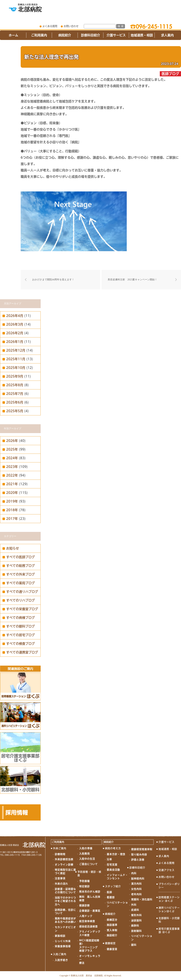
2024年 (12, 458)
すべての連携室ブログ (22, 652)
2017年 (12, 519)
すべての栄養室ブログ (22, 609)
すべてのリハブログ (21, 600)
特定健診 (84, 886)
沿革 (109, 859)
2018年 (12, 510)
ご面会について (88, 864)
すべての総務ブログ (21, 566)
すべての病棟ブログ (21, 618)
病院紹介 (65, 35)
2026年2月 (15, 333)
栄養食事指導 (63, 946)
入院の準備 (86, 848)
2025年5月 (15, 411)
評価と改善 (138, 860)
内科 (134, 873)
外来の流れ (61, 884)
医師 (109, 892)
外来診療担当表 (64, 859)
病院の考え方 (113, 848)
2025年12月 (16, 350)
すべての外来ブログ (21, 574)
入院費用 (84, 854)
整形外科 (136, 915)
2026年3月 (15, 324)
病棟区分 (112, 920)
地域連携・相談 (142, 35)
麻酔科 (135, 926)
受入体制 (112, 930)
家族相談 (60, 936)
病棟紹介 (110, 914)
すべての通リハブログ (22, 592)
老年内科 (136, 894)
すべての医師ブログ (21, 557)
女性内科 (136, 889)
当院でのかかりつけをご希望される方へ (65, 901)
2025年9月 (15, 376)
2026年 (12, 441)
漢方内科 (136, 884)
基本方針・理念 (116, 854)
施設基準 (112, 925)
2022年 (12, 475)
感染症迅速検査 (88, 926)
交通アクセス (167, 870)
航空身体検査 (87, 921)
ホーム (13, 35)
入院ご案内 (60, 954)
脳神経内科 (138, 879)
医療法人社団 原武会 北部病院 (87, 976)
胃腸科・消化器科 (142, 899)
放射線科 (136, 931)
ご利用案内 (39, 35)
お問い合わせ (71, 26)
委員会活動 (113, 870)
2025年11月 (16, 359)
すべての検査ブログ (21, 644)
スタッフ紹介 (113, 886)
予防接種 (84, 881)
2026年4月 (15, 316)
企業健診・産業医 (90, 911)
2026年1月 (15, 342)
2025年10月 (16, 368)
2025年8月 (15, 385)
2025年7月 (15, 394)
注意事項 (60, 878)
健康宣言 (112, 949)
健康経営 (110, 943)
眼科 (134, 945)
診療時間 (60, 854)
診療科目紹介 (90, 35)
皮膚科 (135, 910)
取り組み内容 (139, 854)
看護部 (111, 897)
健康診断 (84, 905)
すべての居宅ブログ (21, 635)
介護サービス (116, 35)
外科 (134, 905)
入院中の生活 (87, 859)
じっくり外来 (63, 941)
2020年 (12, 493)
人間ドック (86, 916)
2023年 (12, 467)
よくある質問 (50, 26)
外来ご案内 (60, 848)
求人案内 (167, 35)
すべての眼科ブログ (21, 626)
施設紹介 (112, 935)
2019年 (12, 501)
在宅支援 (112, 865)
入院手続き (61, 960)
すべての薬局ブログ (21, 583)
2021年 (12, 484)
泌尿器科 (136, 920)
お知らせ (13, 548)
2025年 (12, 449)
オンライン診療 (64, 865)
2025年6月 (15, 402)
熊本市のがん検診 (90, 892)
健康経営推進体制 (142, 849)
